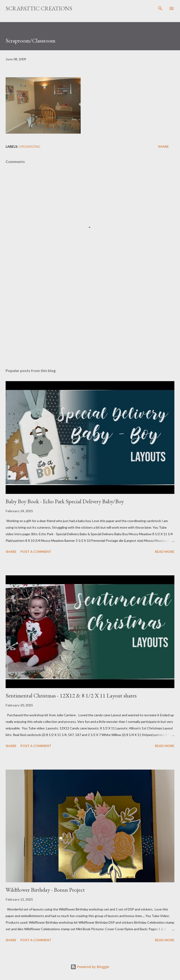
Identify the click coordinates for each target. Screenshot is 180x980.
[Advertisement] (90, 320)
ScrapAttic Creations (39, 8)
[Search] (160, 8)
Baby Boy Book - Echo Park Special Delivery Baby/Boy (65, 501)
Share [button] (163, 146)
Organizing (30, 146)
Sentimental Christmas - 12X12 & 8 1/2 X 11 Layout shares (71, 695)
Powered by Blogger (90, 967)
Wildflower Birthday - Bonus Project (45, 890)
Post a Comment (36, 552)
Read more (165, 552)
